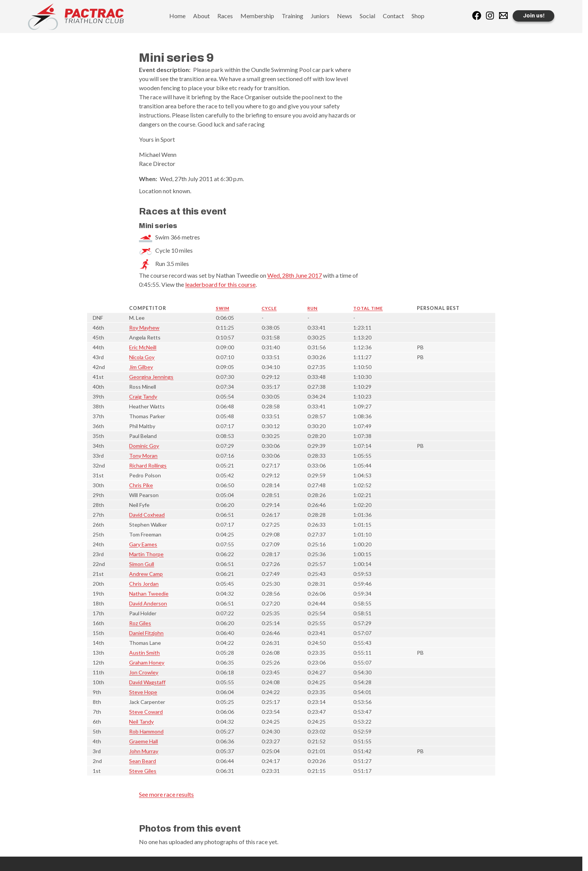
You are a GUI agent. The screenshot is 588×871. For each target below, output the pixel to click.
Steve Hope (143, 692)
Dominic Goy (144, 446)
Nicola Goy (142, 357)
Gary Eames (143, 544)
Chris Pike (141, 485)
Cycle (269, 308)
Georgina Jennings (151, 377)
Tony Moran (143, 456)
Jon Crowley (144, 672)
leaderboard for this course (220, 284)
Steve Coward (146, 712)
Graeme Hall (143, 741)
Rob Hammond (146, 731)
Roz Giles (140, 623)
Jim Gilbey (141, 367)
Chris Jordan (144, 584)
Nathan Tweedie (149, 593)
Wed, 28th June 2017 (295, 275)
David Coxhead (147, 515)
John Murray (144, 751)
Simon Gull (142, 564)
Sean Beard (143, 761)
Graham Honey (147, 662)
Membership (257, 16)
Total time (368, 308)
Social (367, 16)
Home (177, 16)
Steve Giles (143, 771)
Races (225, 16)
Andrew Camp (146, 574)
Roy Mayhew (144, 328)
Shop (418, 16)
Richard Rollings (148, 465)
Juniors (320, 16)
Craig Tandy (143, 396)
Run (313, 308)
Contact (393, 16)
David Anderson (148, 603)
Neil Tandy (141, 722)
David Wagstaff (147, 682)
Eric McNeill (143, 347)
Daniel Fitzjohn (146, 633)
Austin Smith (144, 653)
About (201, 16)
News (345, 16)
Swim (223, 308)
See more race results (166, 794)
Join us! (534, 16)
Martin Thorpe (146, 554)
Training (292, 16)
